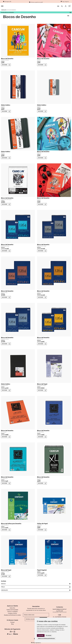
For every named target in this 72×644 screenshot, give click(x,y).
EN (58, 6)
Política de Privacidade (12, 610)
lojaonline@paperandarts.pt (60, 609)
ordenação (36, 590)
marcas (36, 584)
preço (36, 587)
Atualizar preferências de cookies (12, 615)
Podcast (12, 622)
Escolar (4, 10)
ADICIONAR (5, 65)
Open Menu (70, 12)
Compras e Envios (12, 613)
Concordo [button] (41, 635)
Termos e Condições (12, 612)
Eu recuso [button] (49, 635)
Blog (12, 624)
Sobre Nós (12, 608)
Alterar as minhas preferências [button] (46, 638)
